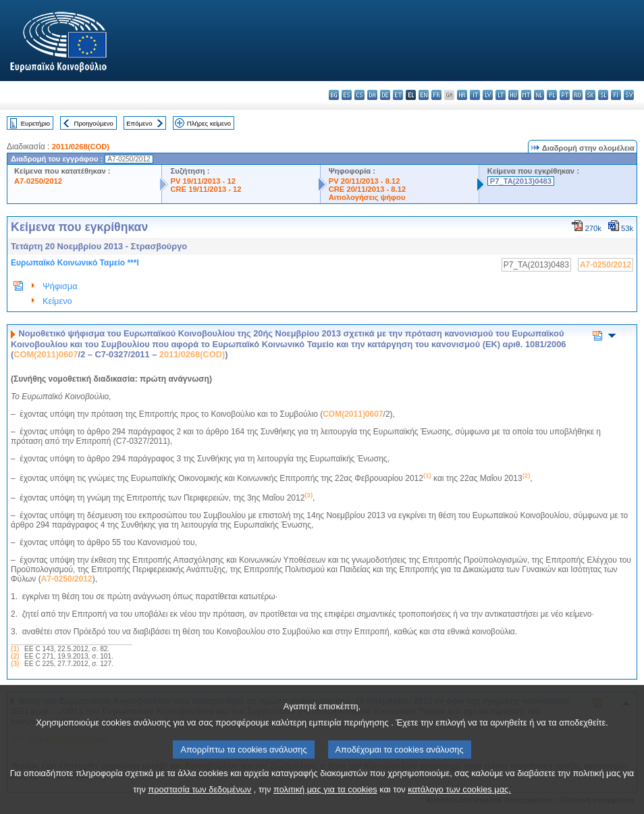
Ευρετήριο (35, 123)
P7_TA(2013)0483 (521, 181)
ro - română (578, 95)
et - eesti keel (398, 95)
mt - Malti (526, 95)
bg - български (334, 95)
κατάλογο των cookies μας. (459, 801)
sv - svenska (629, 95)
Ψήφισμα (60, 286)
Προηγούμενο (93, 123)
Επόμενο (139, 123)
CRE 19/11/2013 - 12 (206, 189)
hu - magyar (513, 95)
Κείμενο (57, 301)
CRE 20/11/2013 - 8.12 (367, 189)
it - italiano (475, 95)
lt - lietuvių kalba (501, 95)
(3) (15, 664)
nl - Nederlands (539, 95)
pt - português (565, 95)
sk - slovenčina (590, 95)
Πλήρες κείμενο (209, 123)
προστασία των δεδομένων (199, 801)
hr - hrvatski (462, 95)
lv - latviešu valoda (488, 95)
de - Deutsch (385, 95)
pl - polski (552, 95)
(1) (15, 649)
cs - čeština (359, 95)
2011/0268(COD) (81, 147)
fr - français (436, 95)
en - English (424, 95)
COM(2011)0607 (46, 354)
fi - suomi (616, 95)
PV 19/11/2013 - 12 (203, 181)
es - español (347, 95)
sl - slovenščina (603, 95)
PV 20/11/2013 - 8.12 (365, 181)
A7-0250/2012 (38, 181)
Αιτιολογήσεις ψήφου (367, 197)
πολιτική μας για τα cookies (325, 801)
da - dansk (372, 95)
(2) (15, 656)
